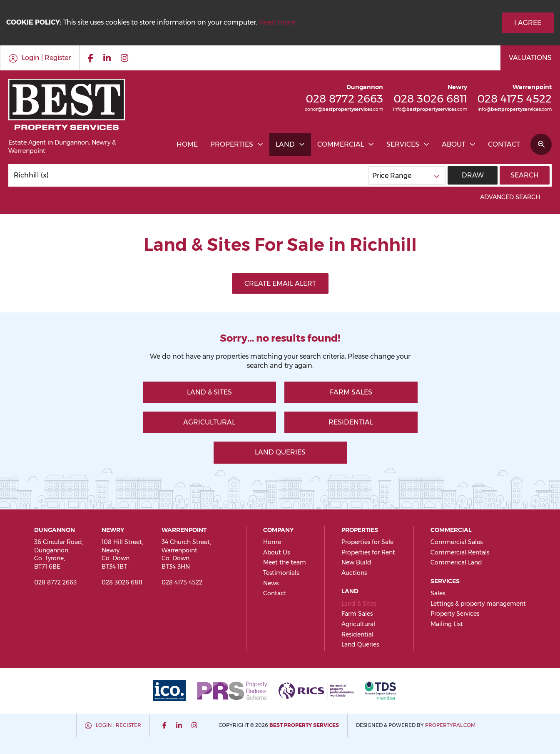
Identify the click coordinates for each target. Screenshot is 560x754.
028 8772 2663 (344, 99)
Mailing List (447, 624)
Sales (438, 593)
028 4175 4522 (514, 99)
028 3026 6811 (430, 99)
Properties (232, 144)
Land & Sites (209, 392)
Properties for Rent (368, 552)
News (271, 583)
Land (285, 144)
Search (525, 175)
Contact (504, 144)
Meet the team (285, 562)
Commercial (341, 144)
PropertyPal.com (450, 725)
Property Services (455, 614)
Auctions (354, 573)
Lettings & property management (478, 604)
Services (403, 144)
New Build (356, 562)
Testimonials (281, 573)
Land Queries (280, 452)
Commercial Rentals (460, 552)
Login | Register (118, 725)
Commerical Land (456, 562)
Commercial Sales (457, 542)
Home (187, 144)
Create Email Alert (280, 283)
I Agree (528, 23)
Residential (351, 422)
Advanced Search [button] (515, 197)
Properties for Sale (367, 542)
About (454, 144)
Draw (473, 175)
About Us (276, 552)
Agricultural (209, 422)
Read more (277, 22)
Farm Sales (351, 392)
